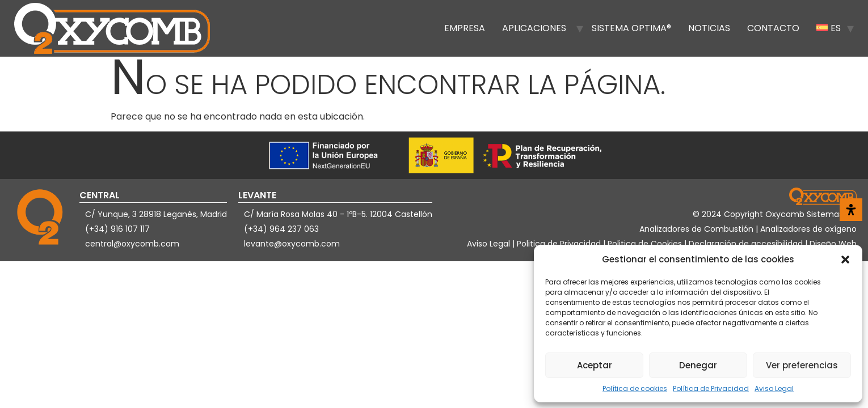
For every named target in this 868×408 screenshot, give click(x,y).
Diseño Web (833, 244)
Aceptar (595, 365)
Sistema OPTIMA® (631, 28)
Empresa (465, 28)
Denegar (698, 365)
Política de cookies (635, 388)
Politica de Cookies (645, 244)
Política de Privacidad (711, 388)
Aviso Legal (774, 388)
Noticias (709, 28)
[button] (845, 260)
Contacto (773, 28)
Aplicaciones (534, 28)
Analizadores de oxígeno (808, 229)
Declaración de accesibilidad (747, 244)
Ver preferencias (802, 365)
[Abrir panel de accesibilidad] (851, 210)
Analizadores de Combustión (698, 229)
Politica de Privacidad (560, 244)
